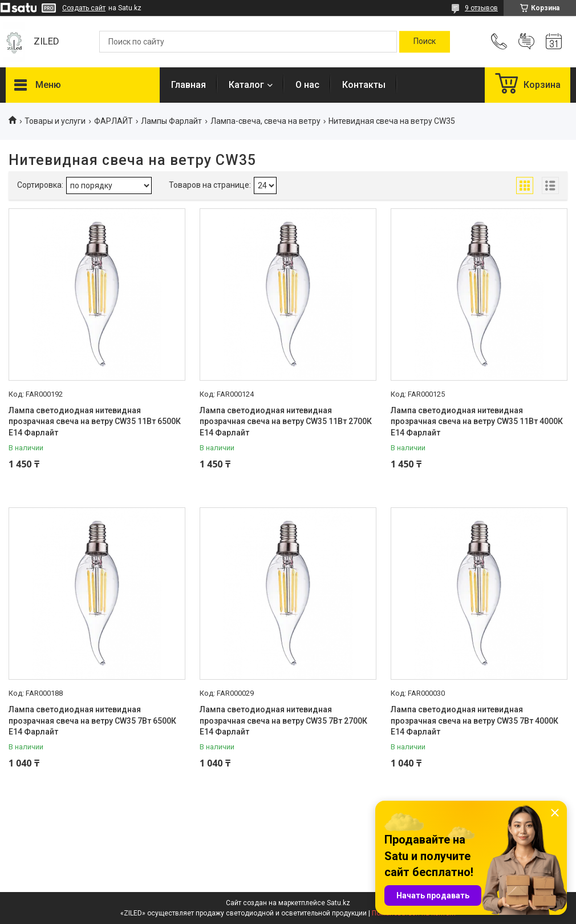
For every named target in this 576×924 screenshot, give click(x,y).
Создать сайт (84, 8)
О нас (307, 85)
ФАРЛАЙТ (113, 121)
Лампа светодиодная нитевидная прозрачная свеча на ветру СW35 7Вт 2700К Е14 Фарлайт (283, 721)
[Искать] (425, 42)
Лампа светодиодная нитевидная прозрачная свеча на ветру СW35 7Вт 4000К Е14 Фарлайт (474, 721)
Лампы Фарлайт (171, 121)
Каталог (246, 85)
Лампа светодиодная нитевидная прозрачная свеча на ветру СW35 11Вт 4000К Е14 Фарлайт (477, 421)
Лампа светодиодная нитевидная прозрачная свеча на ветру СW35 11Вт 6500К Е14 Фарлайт (95, 421)
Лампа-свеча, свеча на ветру (265, 121)
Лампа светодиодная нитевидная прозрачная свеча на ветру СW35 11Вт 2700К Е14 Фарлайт (286, 421)
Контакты (364, 85)
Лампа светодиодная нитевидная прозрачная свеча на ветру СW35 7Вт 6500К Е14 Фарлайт (92, 721)
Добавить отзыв (526, 42)
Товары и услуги (55, 121)
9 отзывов (481, 8)
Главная (188, 85)
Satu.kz (338, 903)
